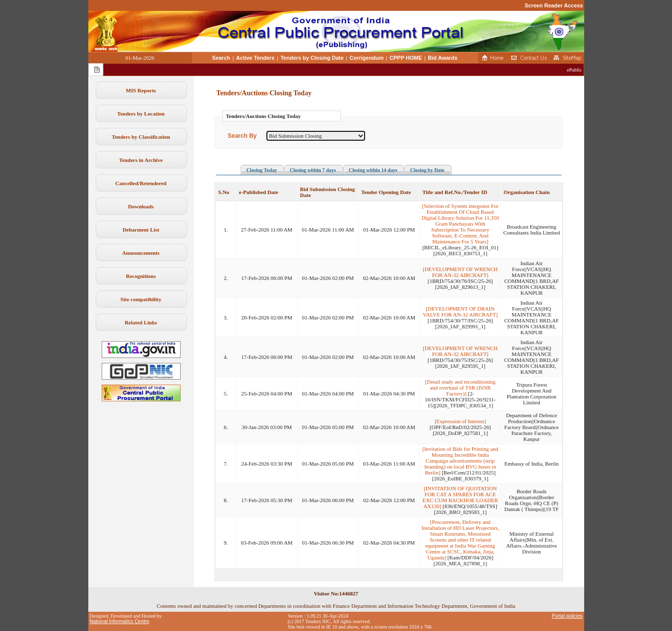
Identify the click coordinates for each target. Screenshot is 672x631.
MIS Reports (141, 90)
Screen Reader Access (554, 5)
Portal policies (567, 616)
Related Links (141, 322)
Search (221, 58)
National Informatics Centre (120, 621)
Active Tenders (255, 58)
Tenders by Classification (141, 137)
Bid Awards (443, 58)
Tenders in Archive (141, 160)
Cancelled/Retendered (141, 183)
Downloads (141, 206)
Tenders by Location (141, 114)
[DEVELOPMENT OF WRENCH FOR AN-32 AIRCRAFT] (460, 272)
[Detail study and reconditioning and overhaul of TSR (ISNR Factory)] (461, 388)
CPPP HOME (406, 58)
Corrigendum (367, 58)
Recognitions (141, 276)
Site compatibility (141, 299)
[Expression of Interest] (460, 421)
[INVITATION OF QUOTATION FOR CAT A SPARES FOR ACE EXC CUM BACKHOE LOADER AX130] (460, 497)
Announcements (141, 253)
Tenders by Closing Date (312, 58)
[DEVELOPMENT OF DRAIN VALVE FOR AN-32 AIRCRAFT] (460, 312)
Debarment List (141, 230)
